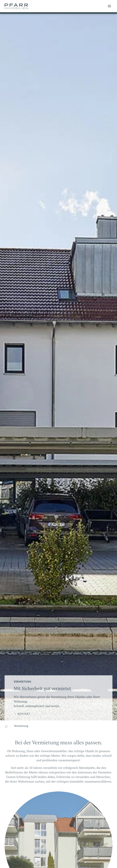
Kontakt (22, 714)
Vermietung (21, 726)
